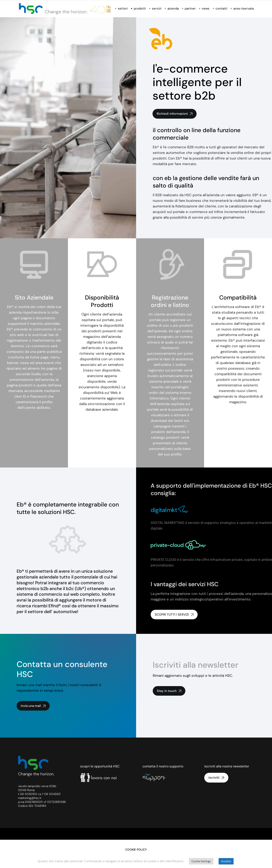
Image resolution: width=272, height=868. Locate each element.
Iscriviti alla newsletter (196, 665)
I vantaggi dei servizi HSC (185, 584)
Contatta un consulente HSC (62, 669)
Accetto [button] (226, 861)
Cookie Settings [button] (201, 861)
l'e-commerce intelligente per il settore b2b (197, 82)
